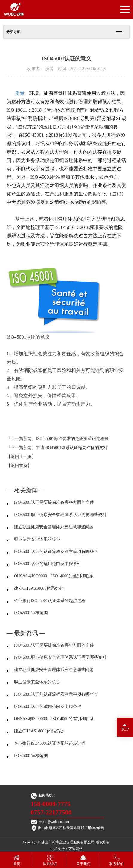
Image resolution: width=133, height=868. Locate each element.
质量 (20, 93)
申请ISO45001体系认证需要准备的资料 (72, 448)
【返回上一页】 (21, 457)
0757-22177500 (51, 812)
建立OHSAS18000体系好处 (39, 588)
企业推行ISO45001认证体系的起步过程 (50, 601)
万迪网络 (76, 849)
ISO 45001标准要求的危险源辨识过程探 (72, 439)
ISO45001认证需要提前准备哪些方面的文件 (54, 502)
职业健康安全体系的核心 (37, 539)
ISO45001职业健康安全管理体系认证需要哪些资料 (60, 515)
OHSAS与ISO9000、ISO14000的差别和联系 (54, 576)
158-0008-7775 (51, 804)
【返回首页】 (19, 466)
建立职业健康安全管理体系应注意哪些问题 (54, 527)
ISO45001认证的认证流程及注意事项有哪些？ (56, 551)
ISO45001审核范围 (31, 613)
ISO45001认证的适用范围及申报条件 (48, 564)
